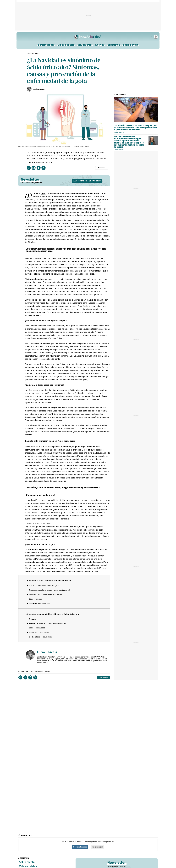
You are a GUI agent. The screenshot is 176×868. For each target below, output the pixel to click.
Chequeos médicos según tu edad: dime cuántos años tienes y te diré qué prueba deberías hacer (66, 250)
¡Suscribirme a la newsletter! (87, 181)
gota (43, 193)
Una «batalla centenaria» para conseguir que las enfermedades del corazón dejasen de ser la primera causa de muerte (135, 128)
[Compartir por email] (34, 168)
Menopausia (39, 671)
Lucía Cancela (39, 89)
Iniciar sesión (97, 847)
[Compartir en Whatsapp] (29, 168)
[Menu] (20, 37)
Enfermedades (46, 45)
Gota (32, 671)
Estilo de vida (131, 45)
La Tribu (100, 45)
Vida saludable (66, 45)
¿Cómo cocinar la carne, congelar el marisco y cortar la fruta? (68, 488)
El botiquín (114, 45)
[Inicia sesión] (151, 37)
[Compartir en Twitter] (43, 168)
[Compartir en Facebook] (39, 168)
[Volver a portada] (88, 37)
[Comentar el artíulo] (102, 168)
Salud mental (85, 45)
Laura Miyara (119, 150)
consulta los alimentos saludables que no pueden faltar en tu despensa (69, 562)
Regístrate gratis (80, 847)
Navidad (47, 671)
